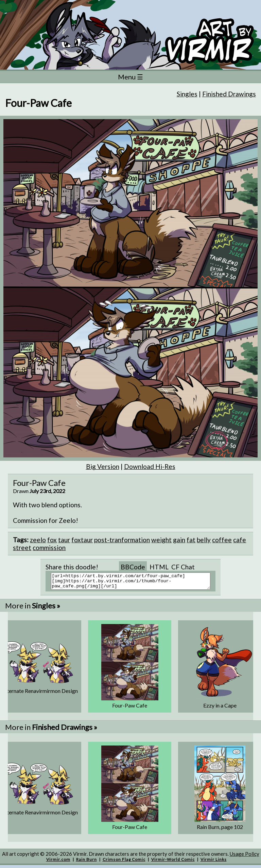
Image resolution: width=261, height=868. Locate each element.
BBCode (133, 567)
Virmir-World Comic (173, 862)
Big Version (103, 466)
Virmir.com (58, 862)
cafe (240, 540)
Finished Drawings (229, 94)
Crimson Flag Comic (124, 862)
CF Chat (183, 567)
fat (191, 540)
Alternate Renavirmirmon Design (40, 694)
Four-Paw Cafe (130, 708)
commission (49, 548)
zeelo (38, 540)
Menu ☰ (130, 77)
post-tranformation (122, 540)
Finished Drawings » (65, 730)
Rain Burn (86, 862)
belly (204, 540)
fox (52, 540)
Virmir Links (214, 862)
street (22, 548)
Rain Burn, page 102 (220, 830)
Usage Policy (245, 857)
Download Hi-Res (150, 466)
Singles (187, 94)
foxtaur (82, 540)
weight (161, 540)
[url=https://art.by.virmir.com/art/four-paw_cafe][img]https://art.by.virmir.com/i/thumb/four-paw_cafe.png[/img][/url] (135, 583)
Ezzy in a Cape (220, 708)
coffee (222, 540)
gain (179, 540)
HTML (159, 567)
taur (64, 540)
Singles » (46, 609)
